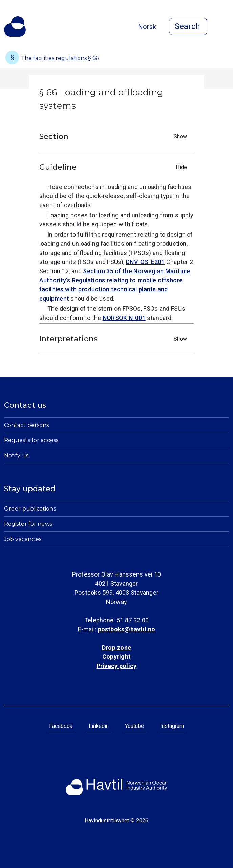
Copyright (116, 657)
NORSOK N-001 (124, 318)
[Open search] (188, 26)
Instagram (172, 726)
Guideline (115, 167)
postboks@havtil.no (127, 629)
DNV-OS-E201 (145, 262)
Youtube (134, 726)
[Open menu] (225, 27)
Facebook (61, 726)
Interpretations (115, 339)
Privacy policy (116, 666)
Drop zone (116, 647)
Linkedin (99, 726)
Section (115, 137)
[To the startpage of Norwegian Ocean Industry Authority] (15, 26)
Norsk (147, 27)
